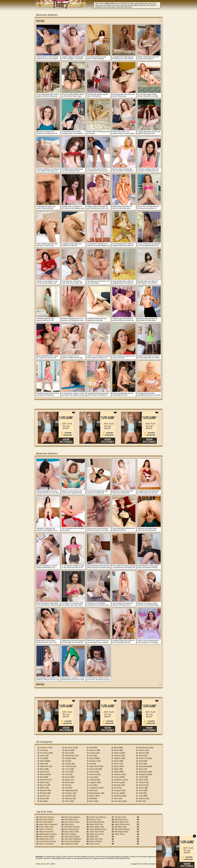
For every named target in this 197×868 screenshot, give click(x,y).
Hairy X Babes (70, 834)
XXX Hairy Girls (71, 820)
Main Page (40, 21)
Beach (43, 772)
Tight (141, 793)
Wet (140, 801)
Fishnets (68, 796)
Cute (67, 774)
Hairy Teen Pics (96, 839)
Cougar (68, 764)
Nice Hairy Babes (46, 820)
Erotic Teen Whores (98, 817)
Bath (42, 764)
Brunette (68, 748)
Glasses (93, 750)
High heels (94, 766)
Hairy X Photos (96, 841)
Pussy (117, 793)
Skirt (141, 756)
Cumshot (69, 766)
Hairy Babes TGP (97, 827)
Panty (116, 777)
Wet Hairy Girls (121, 820)
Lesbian (93, 780)
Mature (92, 796)
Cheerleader (70, 756)
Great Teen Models (72, 841)
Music (117, 750)
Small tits (143, 758)
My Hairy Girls (121, 827)
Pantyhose (119, 780)
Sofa (141, 761)
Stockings (143, 772)
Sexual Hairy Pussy (47, 841)
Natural (117, 756)
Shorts (141, 750)
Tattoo (141, 788)
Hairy (92, 758)
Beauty (43, 774)
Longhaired (94, 788)
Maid (91, 790)
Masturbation (95, 793)
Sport (141, 764)
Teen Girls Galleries (73, 839)
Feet (67, 788)
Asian (43, 756)
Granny (92, 753)
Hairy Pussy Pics (97, 834)
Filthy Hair (94, 836)
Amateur (44, 748)
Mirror (92, 801)
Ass (42, 758)
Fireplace (69, 793)
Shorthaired (144, 748)
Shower (142, 753)
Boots (43, 798)
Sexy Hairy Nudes (72, 836)
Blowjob (44, 793)
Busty (67, 750)
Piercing (118, 782)
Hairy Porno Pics (46, 832)
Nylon (117, 766)
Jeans (92, 772)
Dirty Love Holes (46, 844)
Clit (66, 761)
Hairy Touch (95, 844)
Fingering (69, 790)
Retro (116, 798)
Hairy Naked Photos (98, 829)
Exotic (67, 782)
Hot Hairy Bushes (97, 822)
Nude (116, 761)
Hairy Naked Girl (122, 822)
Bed (42, 777)
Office (117, 769)
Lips (91, 785)
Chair (67, 753)
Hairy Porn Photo (97, 832)
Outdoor (118, 774)
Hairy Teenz (120, 834)
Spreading (143, 766)
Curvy (67, 772)
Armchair (44, 753)
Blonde (43, 790)
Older (116, 772)
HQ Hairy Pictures (47, 817)
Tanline (142, 782)
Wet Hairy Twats (121, 832)
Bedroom (44, 780)
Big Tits (43, 785)
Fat (66, 785)
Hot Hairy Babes (46, 822)
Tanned (142, 785)
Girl (91, 748)
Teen (141, 790)
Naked (117, 753)
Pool (116, 788)
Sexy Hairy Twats (72, 832)
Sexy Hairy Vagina (47, 836)
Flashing (68, 798)
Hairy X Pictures (46, 829)
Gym (91, 756)
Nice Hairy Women (72, 817)
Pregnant (118, 790)
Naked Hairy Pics (46, 839)
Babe (42, 761)
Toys (141, 796)
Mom (116, 748)
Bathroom (44, 766)
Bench (43, 782)
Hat (91, 764)
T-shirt (141, 777)
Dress (67, 777)
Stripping (143, 774)
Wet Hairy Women (122, 829)
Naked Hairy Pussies (48, 834)
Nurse (117, 764)
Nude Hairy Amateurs (48, 824)
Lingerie (93, 782)
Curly (67, 769)
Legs (91, 777)
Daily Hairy (69, 824)
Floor (67, 801)
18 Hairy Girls (120, 817)
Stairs (141, 769)
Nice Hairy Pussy (72, 829)
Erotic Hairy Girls (46, 827)
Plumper (118, 785)
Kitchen (93, 774)
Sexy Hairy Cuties (72, 822)
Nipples (117, 758)
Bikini (43, 788)
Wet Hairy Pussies (72, 827)
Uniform (142, 798)
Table (141, 780)
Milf (91, 798)
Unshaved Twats (71, 844)
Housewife (94, 769)
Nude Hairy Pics (96, 824)
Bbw (42, 769)
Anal (42, 750)
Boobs (43, 796)
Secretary (118, 801)
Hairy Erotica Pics (122, 824)
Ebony (67, 780)
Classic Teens (95, 820)
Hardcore (93, 761)
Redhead (118, 796)
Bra (42, 801)
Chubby (68, 758)
